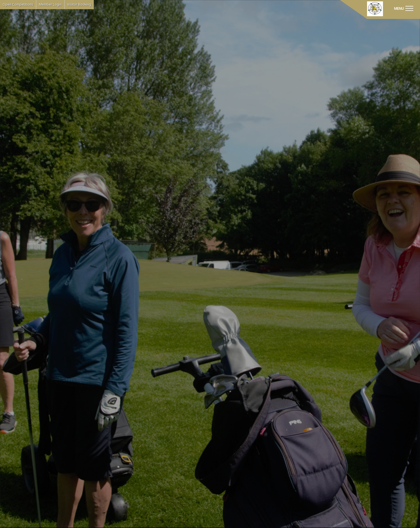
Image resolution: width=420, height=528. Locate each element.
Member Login (50, 4)
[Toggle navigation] (404, 8)
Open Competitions (18, 4)
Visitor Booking (79, 4)
